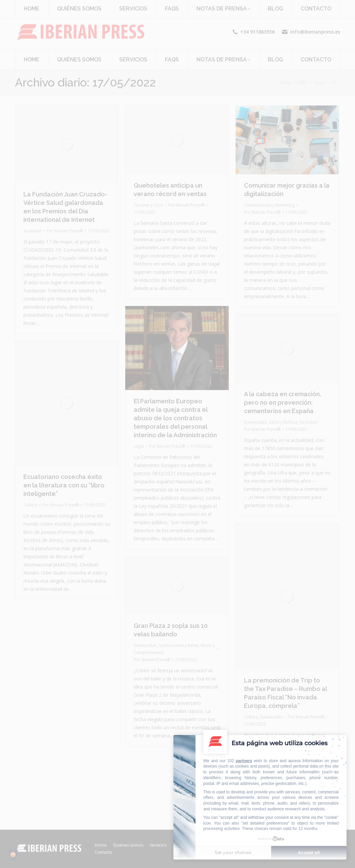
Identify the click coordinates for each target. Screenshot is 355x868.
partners (244, 761)
